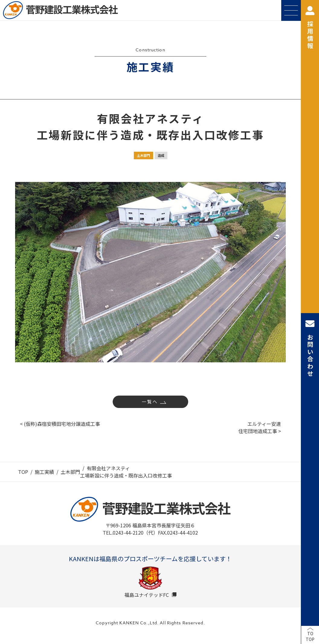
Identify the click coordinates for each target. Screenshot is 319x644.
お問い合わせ (310, 348)
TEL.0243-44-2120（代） (130, 532)
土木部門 (143, 155)
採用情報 (310, 28)
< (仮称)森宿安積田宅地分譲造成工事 (60, 424)
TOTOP (310, 636)
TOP (23, 472)
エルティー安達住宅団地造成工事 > (260, 427)
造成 (161, 155)
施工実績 (44, 472)
